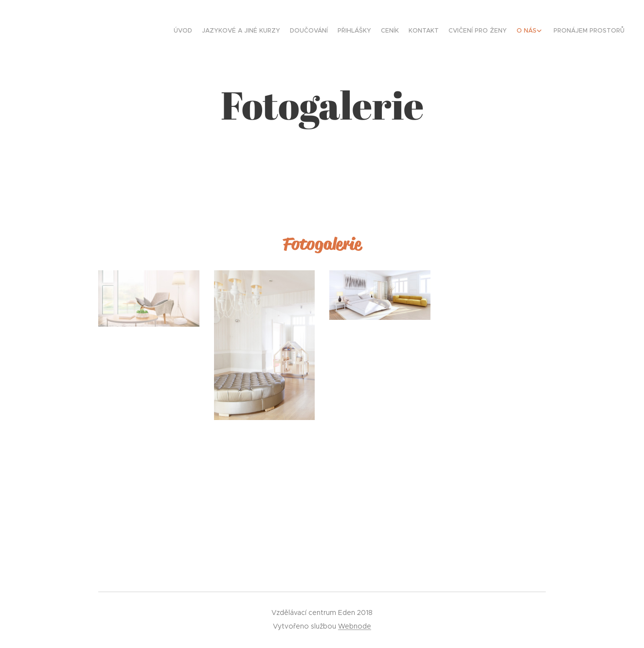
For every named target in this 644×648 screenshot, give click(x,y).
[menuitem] (541, 32)
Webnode (355, 626)
